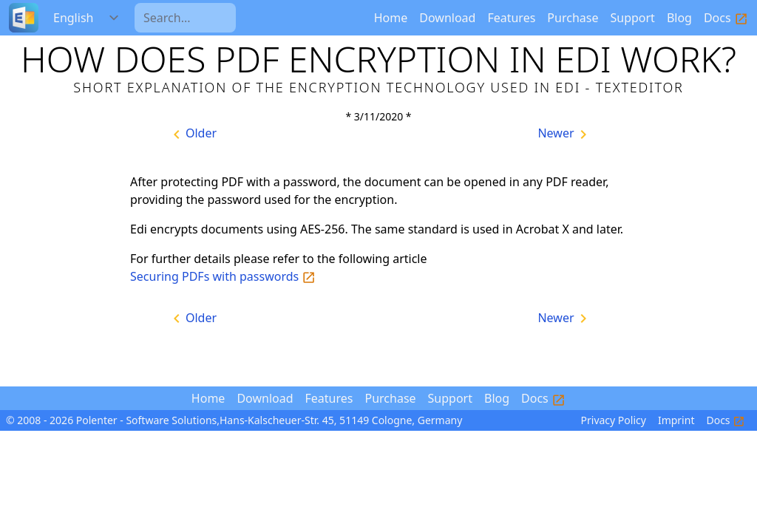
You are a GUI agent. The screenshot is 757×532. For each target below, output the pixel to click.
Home (391, 18)
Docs (726, 18)
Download (447, 18)
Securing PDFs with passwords (223, 276)
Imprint (676, 420)
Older (192, 134)
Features (511, 18)
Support (632, 18)
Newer (564, 134)
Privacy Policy (614, 420)
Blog (679, 18)
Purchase (573, 18)
